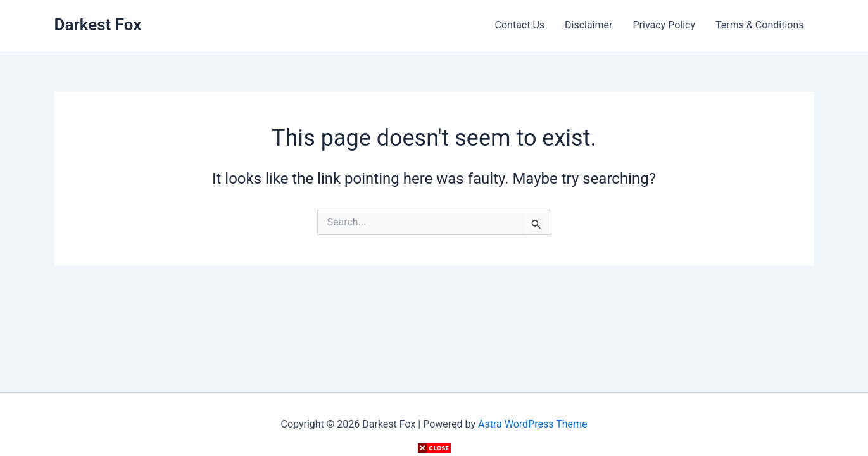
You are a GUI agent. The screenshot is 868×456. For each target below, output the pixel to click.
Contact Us (520, 25)
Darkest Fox (98, 25)
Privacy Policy (664, 25)
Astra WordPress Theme (532, 424)
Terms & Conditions (760, 25)
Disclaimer (588, 25)
